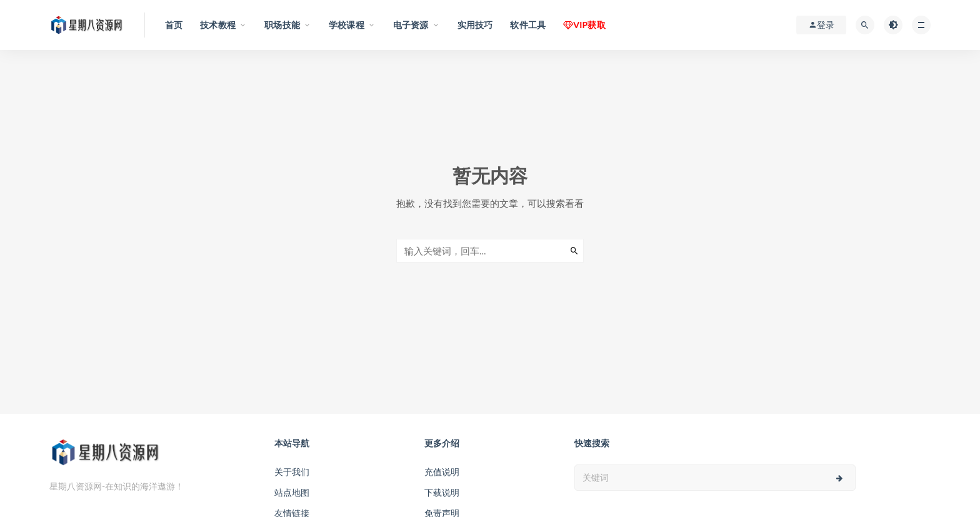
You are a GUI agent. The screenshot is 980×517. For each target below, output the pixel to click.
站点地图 (292, 492)
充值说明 (442, 472)
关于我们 (292, 472)
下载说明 (442, 492)
